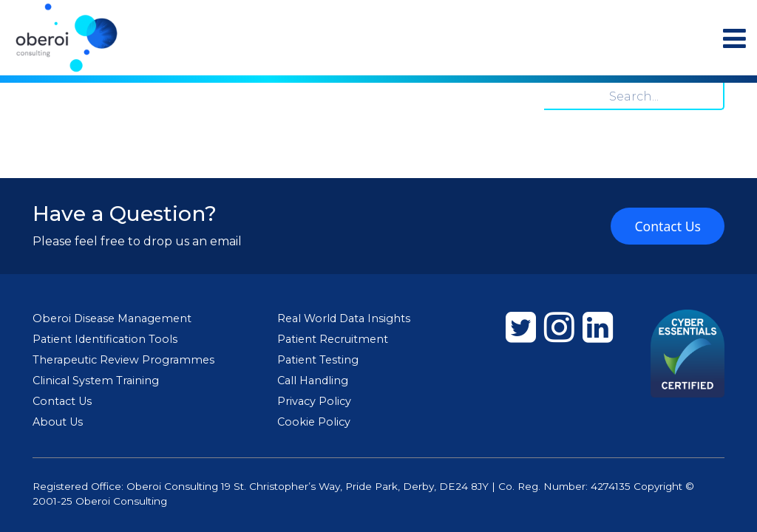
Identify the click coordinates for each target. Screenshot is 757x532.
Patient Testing (318, 360)
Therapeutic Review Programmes (123, 360)
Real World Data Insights (344, 318)
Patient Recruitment (333, 339)
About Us (58, 422)
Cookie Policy (314, 422)
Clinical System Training (96, 381)
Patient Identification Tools (105, 339)
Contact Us (668, 226)
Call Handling (313, 381)
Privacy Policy (314, 401)
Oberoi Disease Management (112, 318)
